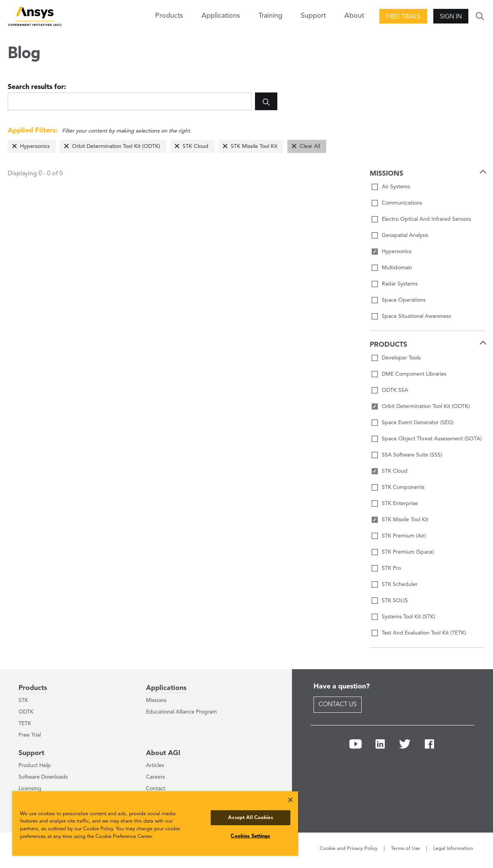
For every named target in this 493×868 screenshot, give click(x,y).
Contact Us (338, 705)
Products (33, 688)
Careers (155, 777)
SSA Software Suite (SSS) (412, 455)
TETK (25, 724)
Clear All (310, 146)
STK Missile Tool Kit (254, 146)
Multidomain (397, 268)
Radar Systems (400, 284)
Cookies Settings (250, 836)
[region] (155, 824)
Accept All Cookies (250, 818)
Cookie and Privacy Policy (349, 849)
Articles (155, 766)
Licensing (30, 789)
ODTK (26, 712)
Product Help (35, 766)
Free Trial (30, 735)
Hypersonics (35, 146)
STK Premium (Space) (408, 552)
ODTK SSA (395, 390)
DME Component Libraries (414, 374)
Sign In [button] (451, 17)
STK (23, 700)
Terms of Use (405, 849)
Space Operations (404, 300)
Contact (156, 789)
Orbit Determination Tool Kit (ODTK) (116, 146)
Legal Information (453, 849)
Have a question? (342, 687)
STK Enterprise (400, 504)
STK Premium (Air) (404, 536)
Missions (156, 700)
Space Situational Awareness (416, 316)
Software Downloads (43, 777)
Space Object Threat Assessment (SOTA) (432, 439)
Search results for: (37, 87)
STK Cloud (195, 146)
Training (270, 16)
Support (31, 753)
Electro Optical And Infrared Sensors (426, 219)
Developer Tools (401, 358)
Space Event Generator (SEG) (418, 423)
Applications (221, 16)
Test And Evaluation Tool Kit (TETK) (424, 633)
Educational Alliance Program (181, 712)
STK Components (403, 487)
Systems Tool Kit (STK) (408, 617)
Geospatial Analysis (405, 235)
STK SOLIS (395, 601)
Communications (402, 203)
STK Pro (391, 568)
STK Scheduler (400, 584)
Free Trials (403, 17)
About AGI (163, 753)
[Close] (290, 800)
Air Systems (396, 187)
